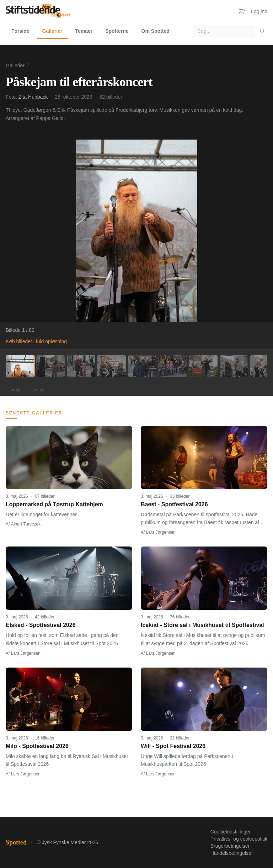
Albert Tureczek (26, 524)
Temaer (84, 31)
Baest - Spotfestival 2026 (174, 504)
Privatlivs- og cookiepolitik (239, 839)
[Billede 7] (203, 366)
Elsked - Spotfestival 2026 (41, 625)
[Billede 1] (20, 366)
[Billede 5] (142, 366)
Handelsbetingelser (232, 853)
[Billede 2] (50, 366)
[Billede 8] (234, 366)
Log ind (259, 11)
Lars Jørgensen (161, 532)
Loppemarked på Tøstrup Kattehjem (54, 504)
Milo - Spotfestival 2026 (37, 746)
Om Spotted (156, 31)
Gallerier (52, 31)
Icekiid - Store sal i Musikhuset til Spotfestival (202, 625)
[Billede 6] (173, 366)
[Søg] (262, 31)
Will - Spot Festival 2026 (173, 746)
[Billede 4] (112, 366)
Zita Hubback (33, 97)
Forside (20, 31)
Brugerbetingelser (230, 846)
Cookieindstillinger (231, 832)
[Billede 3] (81, 366)
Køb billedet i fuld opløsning (36, 341)
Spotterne (117, 31)
